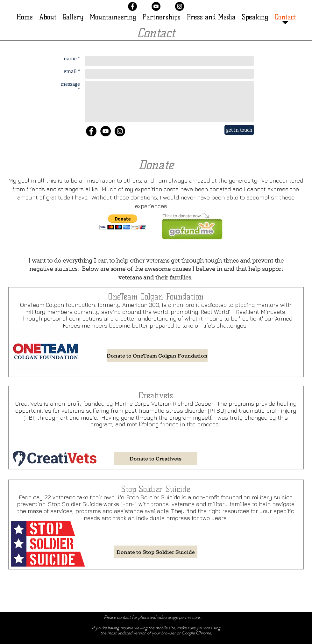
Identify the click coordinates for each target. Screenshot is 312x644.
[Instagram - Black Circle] (180, 6)
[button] (123, 222)
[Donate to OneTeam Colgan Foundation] (157, 356)
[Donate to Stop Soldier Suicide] (156, 552)
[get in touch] (239, 130)
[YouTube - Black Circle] (156, 6)
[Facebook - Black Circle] (132, 6)
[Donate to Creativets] (156, 459)
